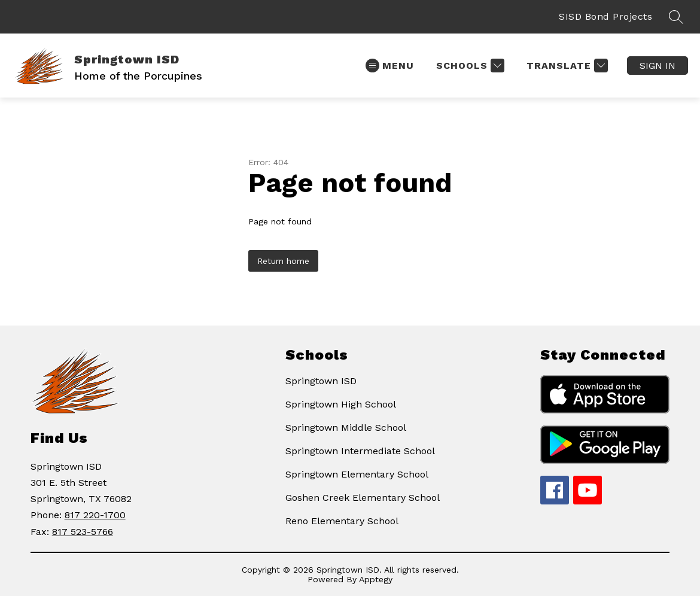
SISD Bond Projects (605, 16)
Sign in (658, 66)
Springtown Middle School (346, 428)
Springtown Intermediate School (360, 451)
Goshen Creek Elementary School (363, 498)
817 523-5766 (83, 532)
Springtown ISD (321, 381)
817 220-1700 (95, 515)
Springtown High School (341, 404)
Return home (283, 261)
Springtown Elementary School (357, 474)
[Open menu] (390, 66)
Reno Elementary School (342, 521)
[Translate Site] (566, 66)
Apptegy (376, 579)
